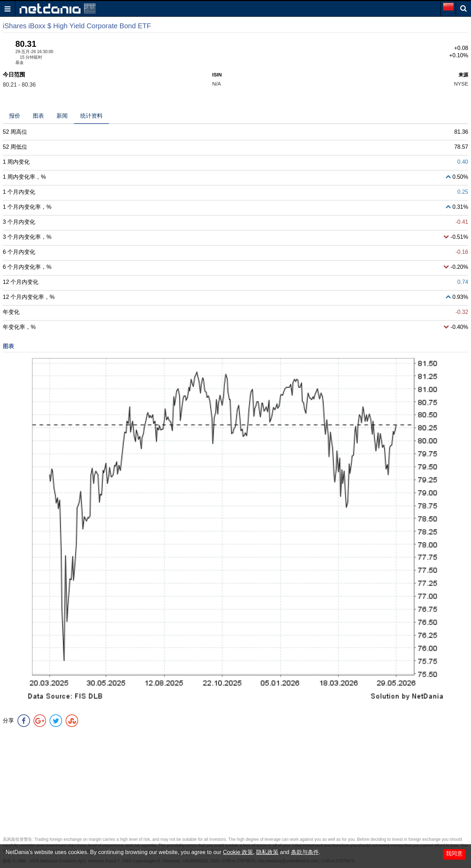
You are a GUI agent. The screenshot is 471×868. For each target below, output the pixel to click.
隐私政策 (267, 852)
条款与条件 (305, 852)
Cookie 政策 (238, 852)
